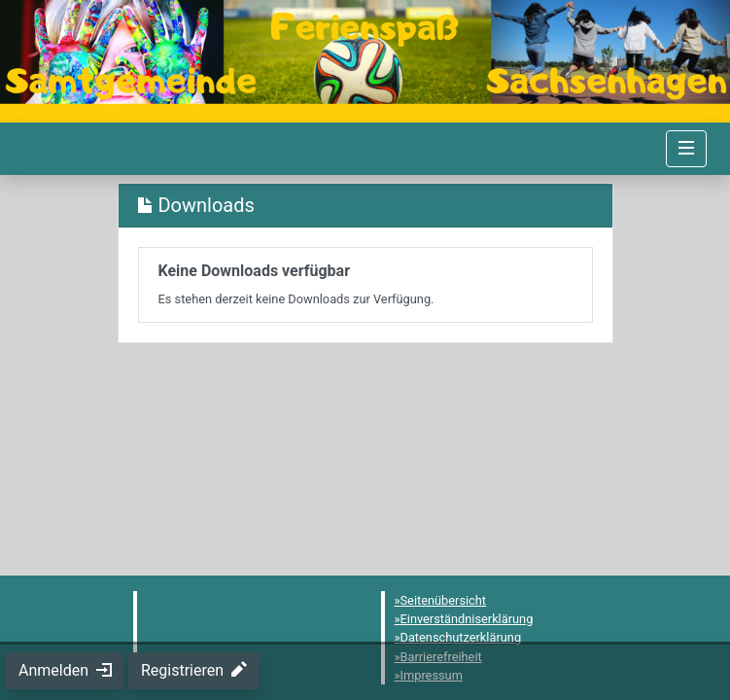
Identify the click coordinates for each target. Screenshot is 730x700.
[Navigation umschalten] (686, 149)
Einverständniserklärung (467, 619)
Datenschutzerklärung (461, 637)
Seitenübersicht (444, 600)
